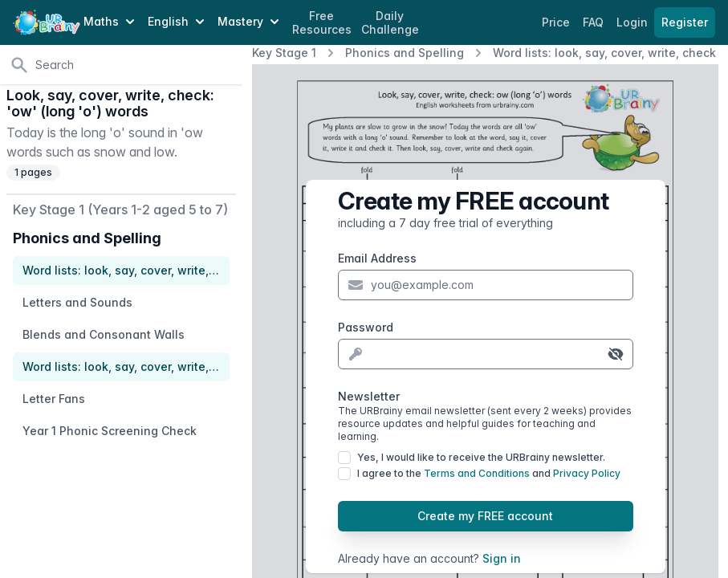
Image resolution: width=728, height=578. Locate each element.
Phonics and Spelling (405, 53)
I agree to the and (489, 473)
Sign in (502, 558)
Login (634, 22)
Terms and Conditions (477, 473)
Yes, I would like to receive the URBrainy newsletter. (481, 457)
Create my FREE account (485, 516)
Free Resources (322, 23)
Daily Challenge (390, 23)
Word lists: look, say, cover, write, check (604, 53)
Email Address (377, 258)
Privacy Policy (587, 473)
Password (366, 327)
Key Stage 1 (284, 53)
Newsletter (486, 416)
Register (685, 22)
